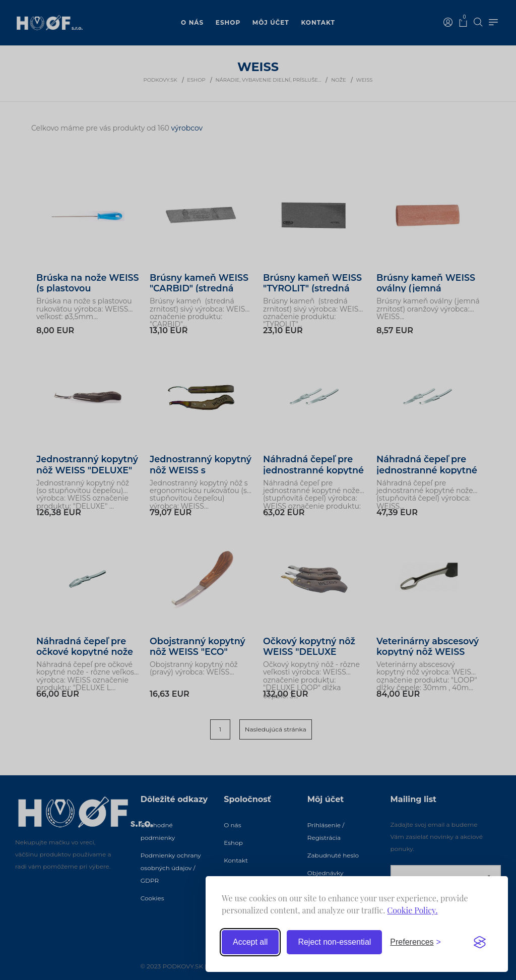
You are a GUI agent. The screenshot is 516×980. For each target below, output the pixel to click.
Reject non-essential (334, 942)
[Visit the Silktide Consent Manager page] (480, 942)
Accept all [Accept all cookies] (250, 942)
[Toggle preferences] (415, 942)
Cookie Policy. (412, 910)
